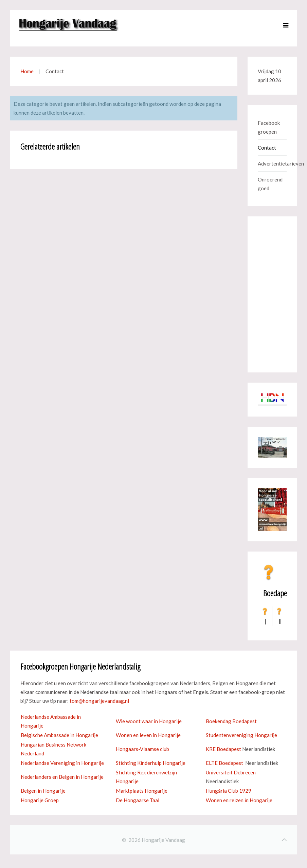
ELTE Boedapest (224, 763)
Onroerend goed (270, 184)
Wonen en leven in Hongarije (148, 735)
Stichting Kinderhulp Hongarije (151, 763)
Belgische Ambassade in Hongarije (59, 735)
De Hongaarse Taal (138, 800)
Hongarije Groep (40, 800)
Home (27, 71)
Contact (267, 148)
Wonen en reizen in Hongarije (239, 800)
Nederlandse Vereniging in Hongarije (62, 763)
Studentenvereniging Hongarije (241, 735)
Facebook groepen (269, 127)
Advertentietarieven (272, 163)
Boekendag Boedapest (231, 721)
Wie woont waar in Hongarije (149, 721)
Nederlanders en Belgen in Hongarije (62, 777)
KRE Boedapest (223, 749)
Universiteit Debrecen (231, 772)
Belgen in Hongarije (43, 791)
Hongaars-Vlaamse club (142, 749)
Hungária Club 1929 (229, 791)
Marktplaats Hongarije (142, 791)
